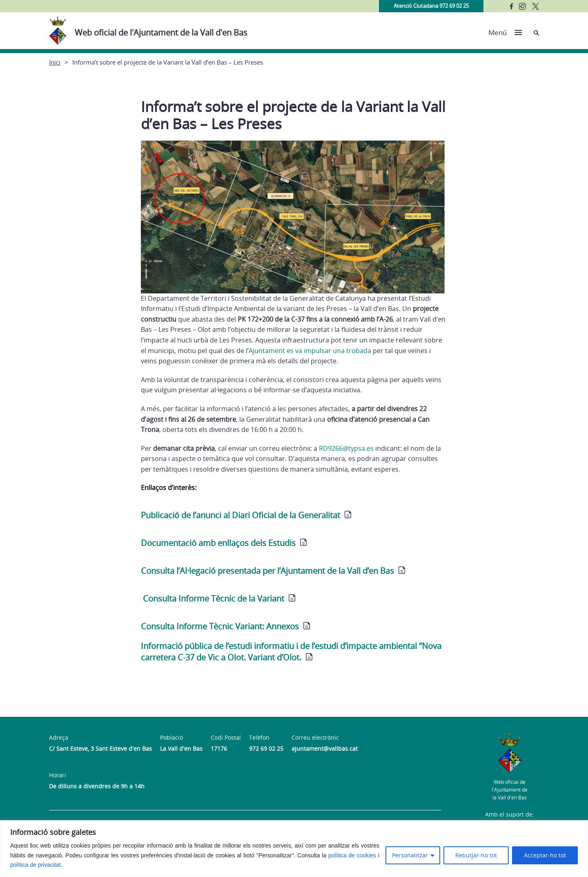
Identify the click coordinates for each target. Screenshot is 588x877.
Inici (55, 62)
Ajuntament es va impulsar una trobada (310, 351)
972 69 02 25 (266, 748)
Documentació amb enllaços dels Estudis (218, 543)
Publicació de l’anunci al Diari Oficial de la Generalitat (241, 515)
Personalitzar (410, 855)
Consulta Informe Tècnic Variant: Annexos (220, 626)
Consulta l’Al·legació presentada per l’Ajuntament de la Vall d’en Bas (267, 571)
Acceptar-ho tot (545, 855)
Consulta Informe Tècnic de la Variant (214, 598)
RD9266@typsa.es (346, 448)
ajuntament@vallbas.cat (325, 748)
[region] (294, 849)
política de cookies (352, 855)
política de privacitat (36, 865)
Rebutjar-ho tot (476, 855)
